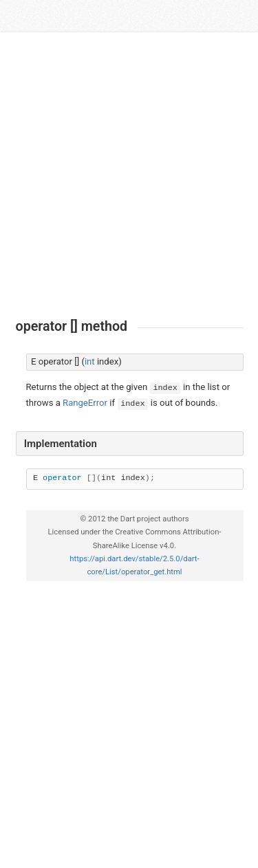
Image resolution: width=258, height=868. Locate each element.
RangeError (85, 403)
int (90, 361)
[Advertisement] (129, 175)
